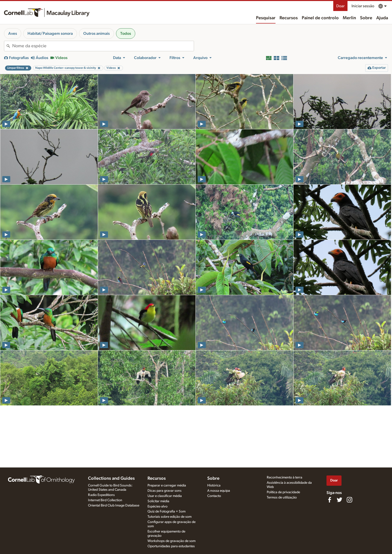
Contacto (214, 496)
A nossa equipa (219, 491)
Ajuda (382, 18)
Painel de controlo (320, 18)
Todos (126, 34)
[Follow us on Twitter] (339, 500)
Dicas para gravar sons (164, 491)
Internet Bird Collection (105, 500)
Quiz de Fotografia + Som (166, 511)
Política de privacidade (283, 492)
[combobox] (103, 46)
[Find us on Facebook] (329, 500)
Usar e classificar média (165, 496)
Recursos (289, 18)
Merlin (349, 18)
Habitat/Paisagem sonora (50, 34)
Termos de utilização (282, 497)
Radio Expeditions (101, 495)
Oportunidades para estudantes (171, 546)
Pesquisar (266, 18)
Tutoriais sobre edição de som (169, 517)
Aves (13, 34)
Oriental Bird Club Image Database (114, 505)
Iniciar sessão (363, 6)
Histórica (214, 485)
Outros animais (96, 34)
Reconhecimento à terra (284, 477)
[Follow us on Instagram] (349, 500)
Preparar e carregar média (167, 485)
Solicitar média (158, 501)
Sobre (366, 18)
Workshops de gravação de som (171, 541)
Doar (340, 6)
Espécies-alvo (157, 506)
